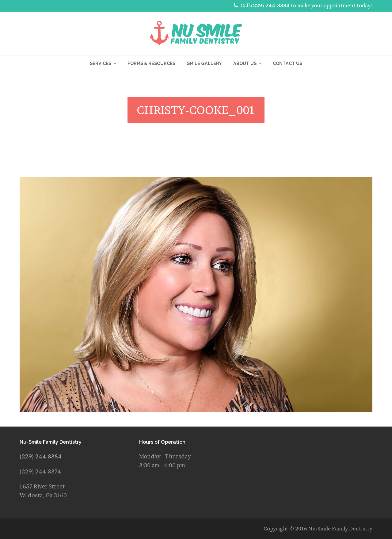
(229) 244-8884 (270, 6)
